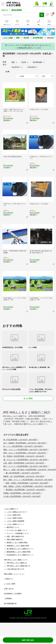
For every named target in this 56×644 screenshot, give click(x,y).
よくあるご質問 (10, 584)
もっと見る (28, 398)
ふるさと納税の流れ (14, 515)
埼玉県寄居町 (38, 38)
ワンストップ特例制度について (18, 533)
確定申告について (13, 527)
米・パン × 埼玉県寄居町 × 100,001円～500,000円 (23, 446)
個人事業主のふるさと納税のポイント (20, 549)
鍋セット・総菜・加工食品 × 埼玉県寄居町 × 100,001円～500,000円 (30, 470)
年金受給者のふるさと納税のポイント (20, 555)
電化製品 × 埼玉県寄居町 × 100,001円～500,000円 (25, 490)
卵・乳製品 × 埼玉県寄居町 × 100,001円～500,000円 (24, 456)
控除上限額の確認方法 (15, 540)
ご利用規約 (8, 599)
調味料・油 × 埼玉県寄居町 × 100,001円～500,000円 (24, 476)
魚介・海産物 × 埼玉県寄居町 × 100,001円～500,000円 (25, 443)
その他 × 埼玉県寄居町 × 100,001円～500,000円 (22, 496)
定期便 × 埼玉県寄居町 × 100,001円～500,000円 (22, 493)
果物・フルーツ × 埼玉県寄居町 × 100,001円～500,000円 (26, 450)
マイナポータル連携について (17, 530)
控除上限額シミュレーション (14, 574)
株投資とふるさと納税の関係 (17, 543)
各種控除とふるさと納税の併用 (18, 546)
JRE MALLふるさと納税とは (17, 563)
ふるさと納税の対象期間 (15, 521)
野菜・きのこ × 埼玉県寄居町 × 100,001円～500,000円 (25, 453)
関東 (18, 38)
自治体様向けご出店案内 (13, 594)
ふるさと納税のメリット (15, 524)
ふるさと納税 (8, 38)
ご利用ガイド (9, 579)
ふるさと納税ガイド (11, 509)
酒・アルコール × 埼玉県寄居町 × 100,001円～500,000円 (26, 460)
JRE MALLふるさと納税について (16, 560)
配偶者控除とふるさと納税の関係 (19, 552)
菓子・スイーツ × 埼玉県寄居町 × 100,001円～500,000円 (26, 466)
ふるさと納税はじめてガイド (17, 512)
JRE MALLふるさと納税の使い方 (18, 566)
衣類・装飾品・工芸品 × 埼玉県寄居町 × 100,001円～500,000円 (28, 486)
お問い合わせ (9, 589)
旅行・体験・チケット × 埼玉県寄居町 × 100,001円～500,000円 (28, 480)
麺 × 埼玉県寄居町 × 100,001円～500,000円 (23, 473)
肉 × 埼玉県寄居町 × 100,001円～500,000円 (20, 440)
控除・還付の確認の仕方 (15, 536)
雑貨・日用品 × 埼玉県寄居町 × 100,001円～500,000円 (27, 483)
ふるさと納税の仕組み (15, 518)
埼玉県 (26, 38)
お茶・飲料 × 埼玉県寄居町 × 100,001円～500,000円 (24, 463)
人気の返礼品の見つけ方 (15, 569)
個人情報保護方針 (10, 604)
